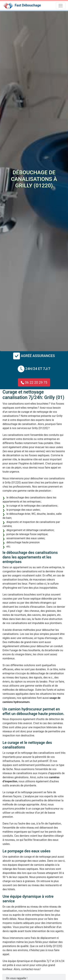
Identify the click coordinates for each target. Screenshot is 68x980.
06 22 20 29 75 (34, 382)
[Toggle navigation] (61, 6)
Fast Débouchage (28, 5)
